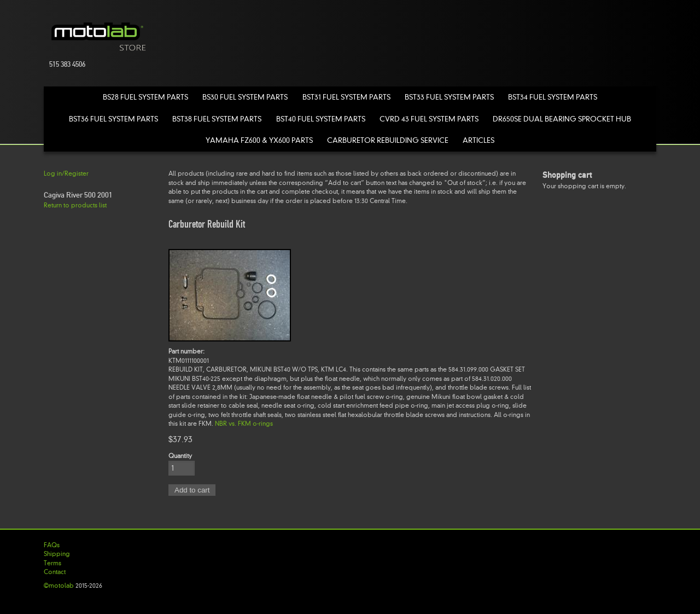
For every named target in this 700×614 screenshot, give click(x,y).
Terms (52, 563)
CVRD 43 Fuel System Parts (429, 119)
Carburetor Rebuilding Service (388, 140)
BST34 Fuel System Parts (553, 97)
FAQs (52, 545)
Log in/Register (66, 173)
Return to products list (75, 205)
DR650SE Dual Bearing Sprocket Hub (562, 119)
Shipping (57, 554)
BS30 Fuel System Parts (245, 97)
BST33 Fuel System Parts (449, 97)
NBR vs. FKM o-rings (244, 424)
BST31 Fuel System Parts (346, 97)
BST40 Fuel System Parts (321, 119)
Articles (479, 140)
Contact (55, 572)
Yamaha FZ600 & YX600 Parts (259, 140)
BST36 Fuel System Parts (113, 119)
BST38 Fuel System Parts (217, 119)
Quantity (180, 456)
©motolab (59, 586)
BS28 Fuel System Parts (145, 97)
